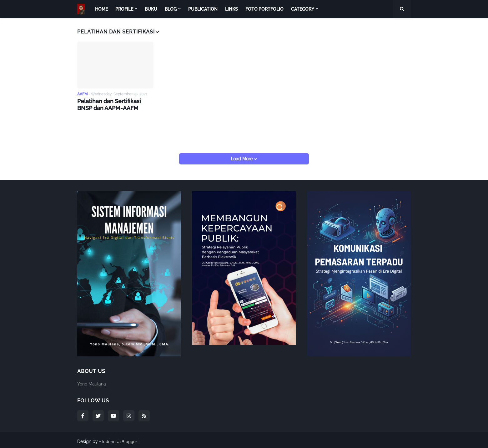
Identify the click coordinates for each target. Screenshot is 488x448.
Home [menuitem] (101, 9)
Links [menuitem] (231, 9)
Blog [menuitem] (171, 9)
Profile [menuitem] (124, 9)
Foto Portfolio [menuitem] (264, 9)
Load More (242, 156)
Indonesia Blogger (121, 439)
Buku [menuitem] (151, 9)
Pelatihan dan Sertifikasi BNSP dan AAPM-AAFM (113, 104)
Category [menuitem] (303, 9)
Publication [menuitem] (203, 9)
